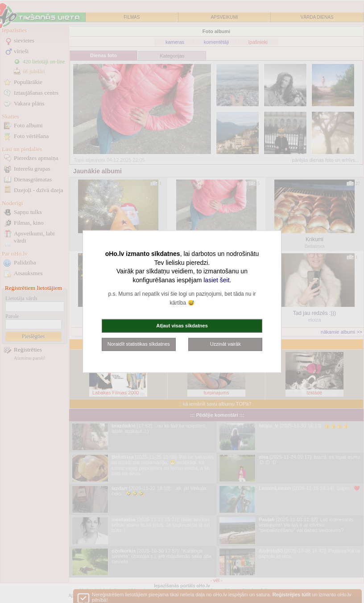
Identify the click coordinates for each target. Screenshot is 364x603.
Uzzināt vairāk (225, 344)
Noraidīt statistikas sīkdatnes (139, 344)
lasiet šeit (216, 280)
